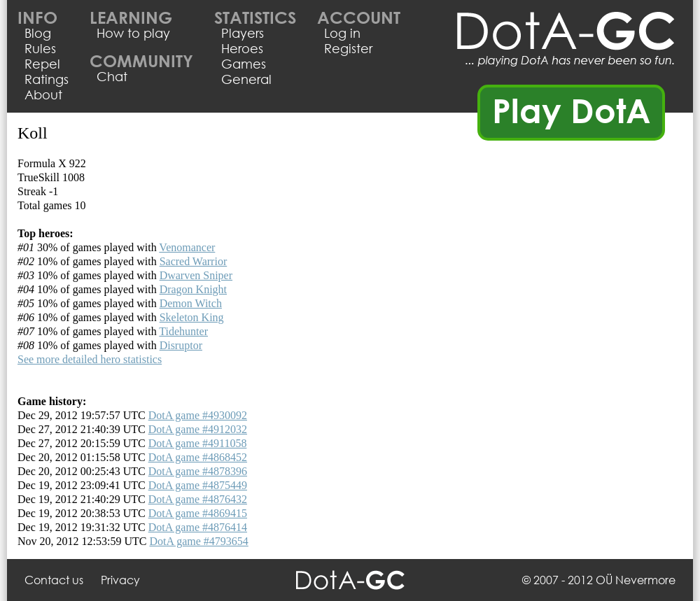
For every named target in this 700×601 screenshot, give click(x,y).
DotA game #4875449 (198, 485)
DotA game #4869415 (198, 513)
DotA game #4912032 (198, 429)
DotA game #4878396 (198, 471)
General (246, 79)
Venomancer (187, 247)
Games (244, 64)
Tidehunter (183, 331)
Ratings (47, 79)
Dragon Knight (193, 289)
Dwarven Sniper (196, 275)
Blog (38, 33)
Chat (112, 76)
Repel (42, 64)
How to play (133, 33)
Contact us (54, 580)
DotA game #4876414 (198, 527)
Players (243, 33)
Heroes (242, 48)
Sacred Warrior (194, 261)
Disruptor (181, 345)
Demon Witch (191, 303)
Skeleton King (192, 317)
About (43, 94)
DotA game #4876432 (198, 499)
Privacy (120, 580)
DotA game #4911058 (198, 443)
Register (348, 48)
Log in (342, 33)
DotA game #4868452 (198, 457)
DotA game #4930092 (198, 415)
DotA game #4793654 (198, 541)
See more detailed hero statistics (90, 359)
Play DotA (572, 110)
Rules (40, 48)
